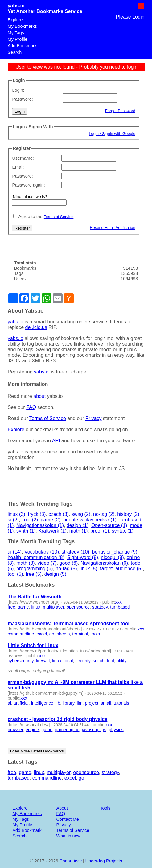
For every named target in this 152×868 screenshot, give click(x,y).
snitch (99, 661)
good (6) (69, 563)
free (12, 607)
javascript (91, 730)
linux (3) (16, 514)
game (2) (51, 520)
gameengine (67, 730)
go (52, 634)
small (106, 703)
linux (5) (89, 569)
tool (110, 661)
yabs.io (16, 6)
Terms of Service (59, 217)
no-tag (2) (104, 514)
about (39, 396)
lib (58, 703)
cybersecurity (21, 661)
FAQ (31, 407)
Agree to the (30, 217)
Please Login (130, 17)
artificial (21, 703)
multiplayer (53, 607)
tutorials (121, 703)
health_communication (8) (36, 557)
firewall (43, 661)
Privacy (93, 418)
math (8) (26, 563)
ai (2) (13, 520)
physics (116, 730)
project (92, 703)
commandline (21, 634)
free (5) (34, 574)
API (56, 441)
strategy (100, 607)
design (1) (78, 525)
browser (15, 730)
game (23, 607)
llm (80, 703)
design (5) (55, 574)
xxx (118, 602)
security (83, 661)
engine (32, 730)
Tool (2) (30, 520)
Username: (23, 158)
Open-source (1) (109, 525)
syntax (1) (123, 531)
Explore (15, 20)
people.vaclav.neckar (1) (90, 520)
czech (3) (59, 514)
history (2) (128, 514)
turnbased (120, 607)
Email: (18, 167)
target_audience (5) (121, 569)
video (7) (47, 563)
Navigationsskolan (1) (40, 525)
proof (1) (100, 531)
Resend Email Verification (113, 228)
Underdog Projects (104, 861)
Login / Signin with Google (112, 134)
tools (95, 634)
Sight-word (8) (83, 557)
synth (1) (26, 531)
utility (122, 661)
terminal (80, 634)
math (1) (79, 531)
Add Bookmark (22, 46)
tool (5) (15, 574)
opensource (78, 607)
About (62, 808)
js (105, 730)
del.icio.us (36, 327)
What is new (68, 836)
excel (42, 634)
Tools (105, 808)
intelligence (42, 703)
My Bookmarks (22, 26)
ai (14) (15, 552)
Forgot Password (120, 111)
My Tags (16, 33)
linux (36, 607)
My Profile (18, 39)
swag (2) (81, 514)
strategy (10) (76, 552)
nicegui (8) (112, 557)
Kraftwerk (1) (52, 531)
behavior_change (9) (115, 552)
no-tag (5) (66, 569)
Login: (18, 90)
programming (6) (35, 569)
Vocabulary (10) (42, 552)
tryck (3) (37, 514)
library (68, 703)
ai (9, 703)
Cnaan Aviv (70, 861)
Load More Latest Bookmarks (37, 751)
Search (15, 52)
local (68, 661)
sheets (63, 634)
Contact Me (68, 819)
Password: (22, 99)
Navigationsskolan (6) (104, 563)
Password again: (28, 185)
